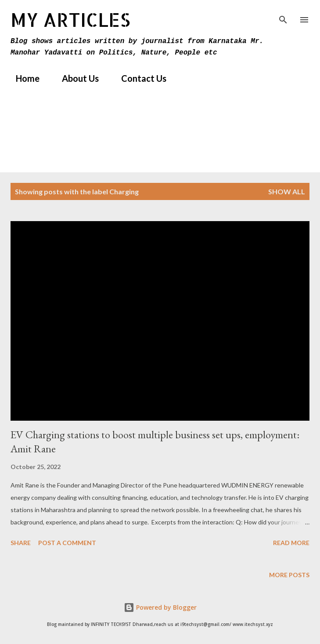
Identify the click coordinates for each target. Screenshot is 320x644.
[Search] (283, 16)
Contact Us (138, 78)
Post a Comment (67, 543)
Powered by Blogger (160, 607)
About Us (75, 78)
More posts (289, 575)
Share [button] (21, 543)
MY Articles (70, 20)
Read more (291, 543)
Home (22, 78)
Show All (287, 191)
